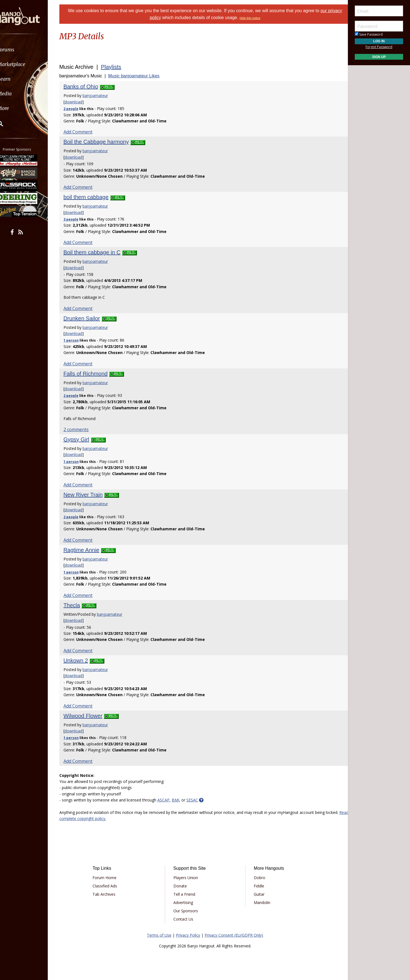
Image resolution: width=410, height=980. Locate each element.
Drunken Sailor (89, 318)
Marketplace (26, 64)
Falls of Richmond (92, 374)
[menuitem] (31, 50)
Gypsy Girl (83, 439)
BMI (182, 800)
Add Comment (85, 132)
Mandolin (260, 902)
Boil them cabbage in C (99, 252)
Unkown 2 (83, 661)
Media (19, 94)
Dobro (258, 878)
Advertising (185, 902)
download (80, 102)
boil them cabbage (93, 197)
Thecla (79, 605)
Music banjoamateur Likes (141, 76)
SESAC (199, 800)
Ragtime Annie (88, 550)
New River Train (90, 495)
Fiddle (257, 886)
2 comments (83, 429)
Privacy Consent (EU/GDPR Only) (234, 935)
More (17, 108)
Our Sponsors (188, 911)
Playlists (118, 67)
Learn (18, 79)
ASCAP (170, 800)
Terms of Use (159, 935)
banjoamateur (102, 95)
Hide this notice (257, 18)
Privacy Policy (188, 935)
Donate (182, 886)
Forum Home (110, 878)
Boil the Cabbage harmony (103, 142)
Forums (20, 50)
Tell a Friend (186, 894)
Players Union (188, 878)
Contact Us (185, 919)
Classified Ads (111, 886)
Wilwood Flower (90, 716)
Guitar (257, 894)
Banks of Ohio (88, 87)
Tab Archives (110, 894)
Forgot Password (379, 47)
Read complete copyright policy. (108, 818)
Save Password (369, 34)
